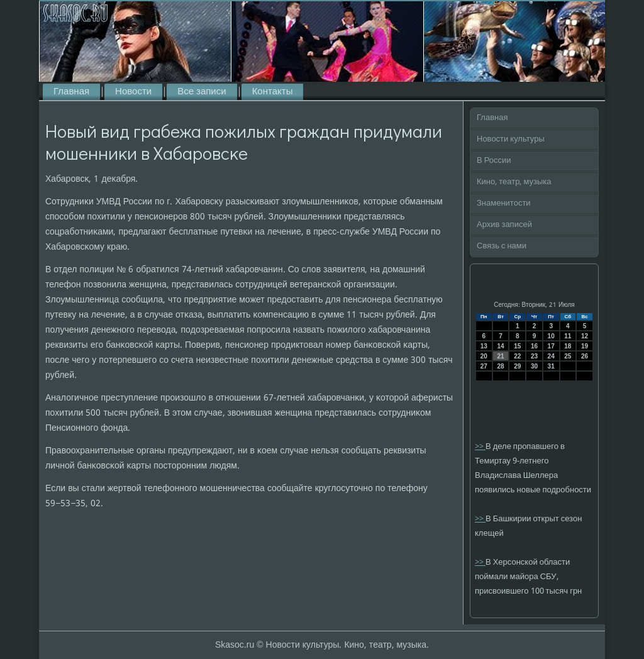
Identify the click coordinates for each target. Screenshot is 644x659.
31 (551, 366)
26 (585, 356)
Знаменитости (504, 203)
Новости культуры (511, 139)
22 (517, 356)
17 (551, 346)
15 (517, 346)
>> (480, 447)
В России (494, 161)
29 (517, 366)
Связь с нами (502, 246)
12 (585, 336)
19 (585, 346)
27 (484, 366)
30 (534, 366)
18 (568, 346)
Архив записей (504, 225)
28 (500, 366)
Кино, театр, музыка (514, 182)
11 (568, 336)
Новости (133, 92)
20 (484, 356)
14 (500, 346)
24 (551, 356)
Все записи (202, 92)
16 (534, 346)
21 (500, 356)
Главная (71, 92)
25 (568, 356)
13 (484, 346)
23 (534, 356)
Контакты (273, 92)
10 (551, 336)
